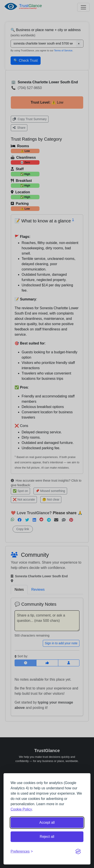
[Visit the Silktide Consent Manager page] (78, 851)
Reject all (47, 837)
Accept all (47, 822)
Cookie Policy (21, 809)
